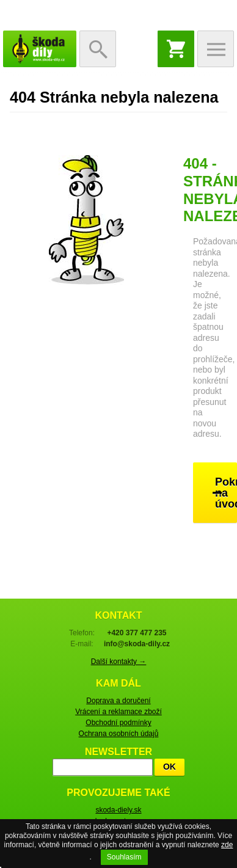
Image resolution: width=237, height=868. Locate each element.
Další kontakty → (119, 662)
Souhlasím (124, 857)
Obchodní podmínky (118, 723)
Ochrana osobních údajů (119, 734)
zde (227, 845)
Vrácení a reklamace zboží (119, 712)
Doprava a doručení (118, 701)
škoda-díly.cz (40, 49)
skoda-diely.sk (118, 810)
